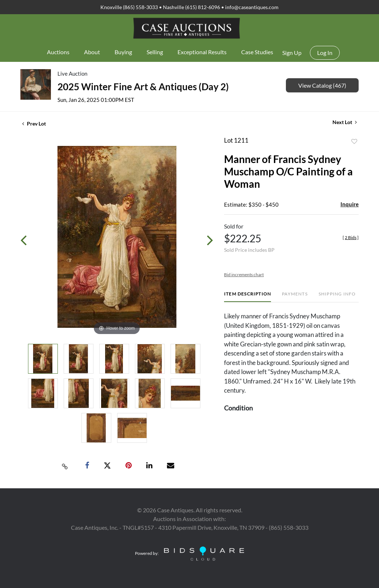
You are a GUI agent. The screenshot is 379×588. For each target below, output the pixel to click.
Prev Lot (34, 124)
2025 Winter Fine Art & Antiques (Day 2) (143, 87)
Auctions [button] (58, 52)
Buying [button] (123, 52)
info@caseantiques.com (252, 7)
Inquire (350, 204)
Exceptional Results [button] (202, 52)
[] (351, 237)
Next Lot (345, 122)
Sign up (292, 53)
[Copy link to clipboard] (65, 466)
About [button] (92, 52)
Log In (325, 53)
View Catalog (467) (322, 85)
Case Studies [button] (257, 52)
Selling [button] (155, 52)
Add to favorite (354, 142)
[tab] (248, 297)
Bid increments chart (244, 275)
